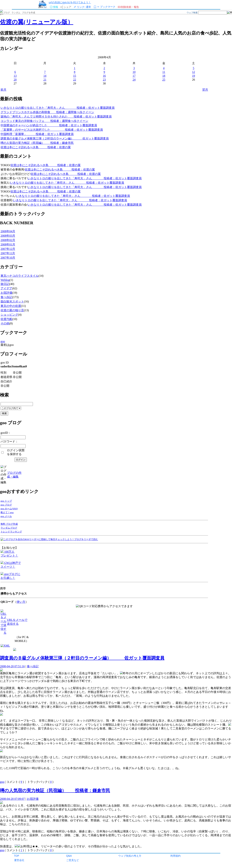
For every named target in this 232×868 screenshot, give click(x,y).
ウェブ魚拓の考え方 (130, 856)
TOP (17, 856)
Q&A (69, 856)
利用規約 (176, 856)
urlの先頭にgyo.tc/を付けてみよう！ (70, 2)
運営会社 (19, 860)
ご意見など (73, 860)
